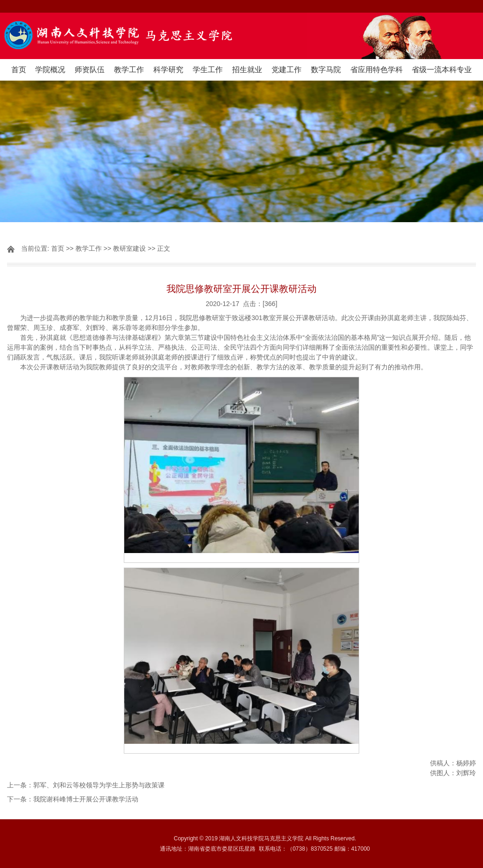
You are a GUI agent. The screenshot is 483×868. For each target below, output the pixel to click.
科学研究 (168, 70)
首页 (19, 70)
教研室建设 (129, 248)
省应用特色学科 (377, 70)
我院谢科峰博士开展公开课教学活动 (86, 799)
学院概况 (50, 70)
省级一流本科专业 (442, 70)
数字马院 (326, 70)
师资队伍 (90, 70)
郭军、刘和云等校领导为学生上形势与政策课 (99, 785)
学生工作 (208, 70)
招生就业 (247, 70)
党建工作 (287, 70)
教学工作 (129, 70)
